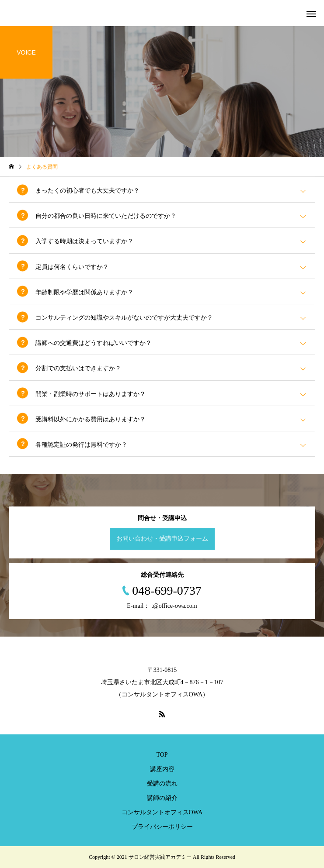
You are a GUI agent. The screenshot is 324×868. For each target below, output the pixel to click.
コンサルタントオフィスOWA (162, 812)
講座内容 (162, 769)
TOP (162, 755)
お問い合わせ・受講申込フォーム (162, 539)
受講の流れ (162, 784)
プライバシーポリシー (162, 827)
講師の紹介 (162, 798)
